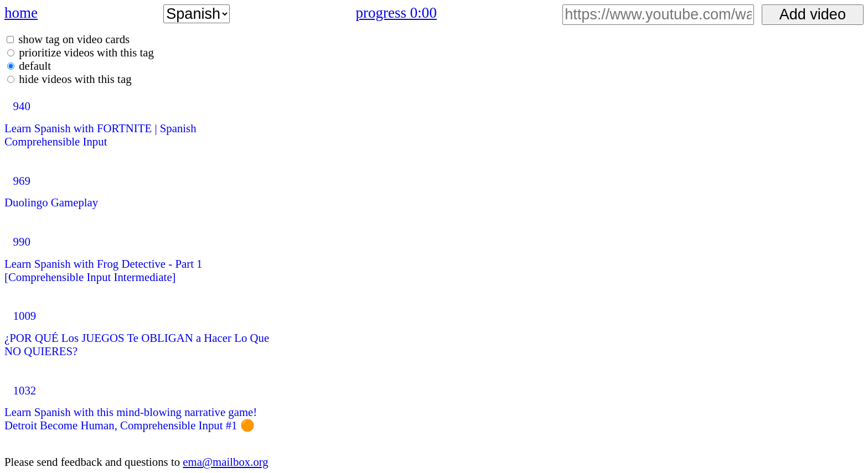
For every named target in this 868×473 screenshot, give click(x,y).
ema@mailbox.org (226, 462)
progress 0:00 (396, 13)
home (21, 13)
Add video (813, 14)
